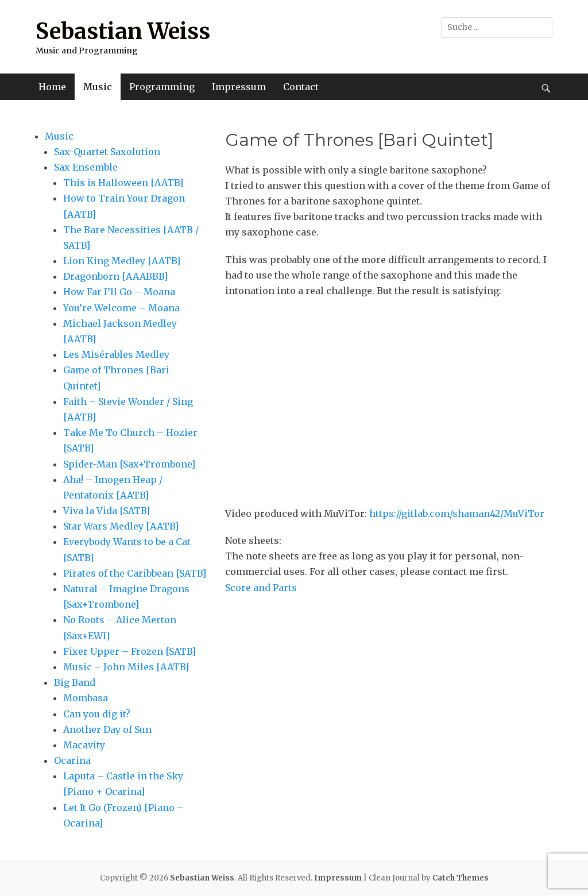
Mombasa (86, 698)
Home (52, 87)
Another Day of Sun (107, 729)
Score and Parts (261, 588)
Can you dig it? (97, 714)
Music (98, 87)
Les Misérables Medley (116, 354)
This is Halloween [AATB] (123, 183)
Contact (301, 87)
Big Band (75, 682)
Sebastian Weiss (123, 31)
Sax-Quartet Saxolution (107, 152)
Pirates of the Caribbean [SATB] (135, 573)
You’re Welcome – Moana (121, 308)
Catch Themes (461, 878)
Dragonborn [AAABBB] (115, 276)
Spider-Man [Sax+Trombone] (129, 464)
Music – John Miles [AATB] (126, 667)
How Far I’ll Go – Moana (119, 292)
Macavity (84, 745)
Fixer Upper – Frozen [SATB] (129, 651)
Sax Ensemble (86, 167)
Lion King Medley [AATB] (122, 261)
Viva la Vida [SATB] (107, 511)
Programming (162, 87)
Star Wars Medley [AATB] (121, 526)
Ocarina (72, 760)
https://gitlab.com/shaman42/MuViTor (457, 513)
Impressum (239, 87)
